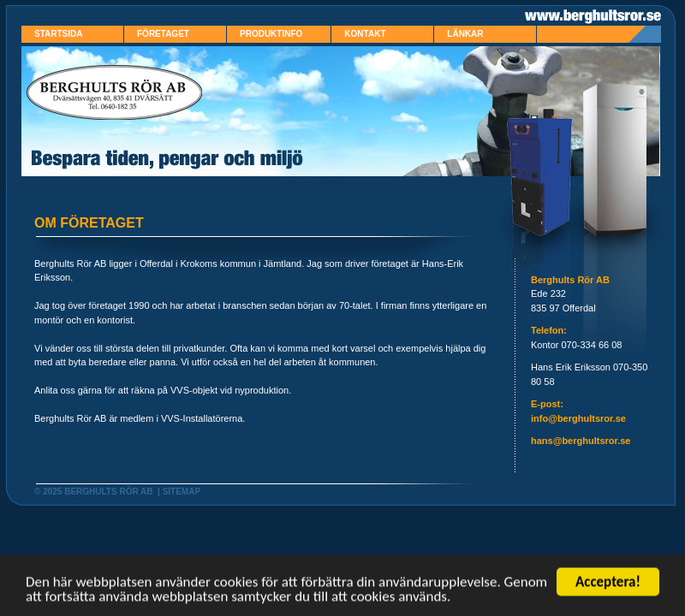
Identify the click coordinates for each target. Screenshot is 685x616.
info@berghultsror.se (578, 418)
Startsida (58, 34)
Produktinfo (279, 34)
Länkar (465, 34)
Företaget (163, 34)
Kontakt (365, 34)
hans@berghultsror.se (581, 441)
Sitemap (182, 492)
